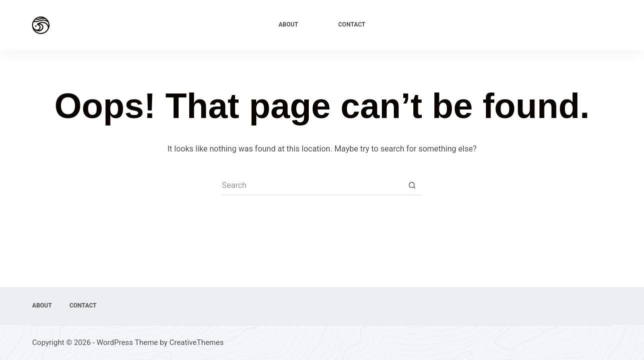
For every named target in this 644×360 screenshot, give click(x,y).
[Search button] (412, 185)
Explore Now (585, 25)
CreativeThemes (196, 342)
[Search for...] (312, 185)
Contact (352, 24)
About (288, 24)
